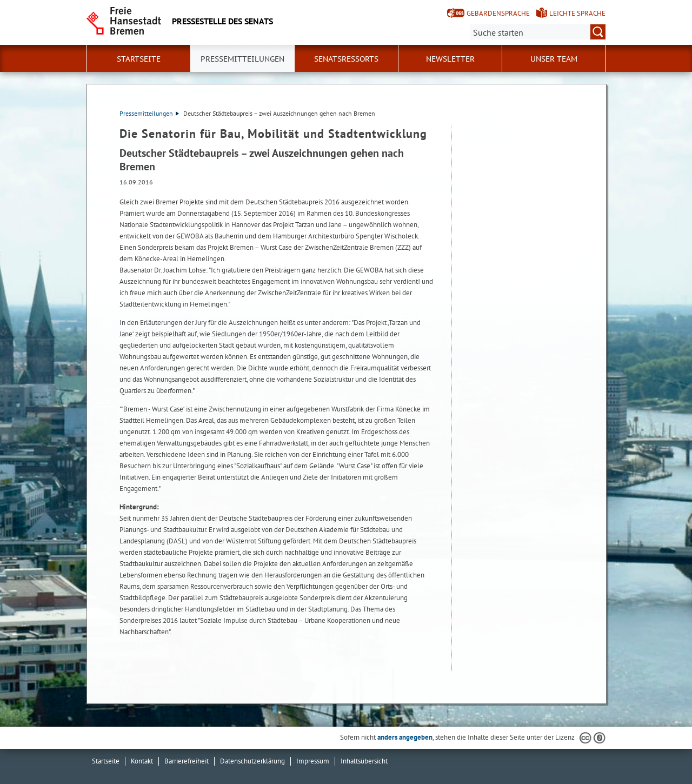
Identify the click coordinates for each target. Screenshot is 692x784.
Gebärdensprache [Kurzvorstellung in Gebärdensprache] (498, 13)
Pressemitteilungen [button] (242, 59)
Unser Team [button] (554, 59)
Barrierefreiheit (187, 761)
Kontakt (142, 761)
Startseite (139, 59)
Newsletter (450, 59)
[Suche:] (538, 32)
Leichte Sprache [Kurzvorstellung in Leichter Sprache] (577, 13)
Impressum (313, 761)
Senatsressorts (346, 59)
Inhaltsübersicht (364, 761)
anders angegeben (405, 737)
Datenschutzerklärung (252, 761)
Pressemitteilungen (149, 113)
